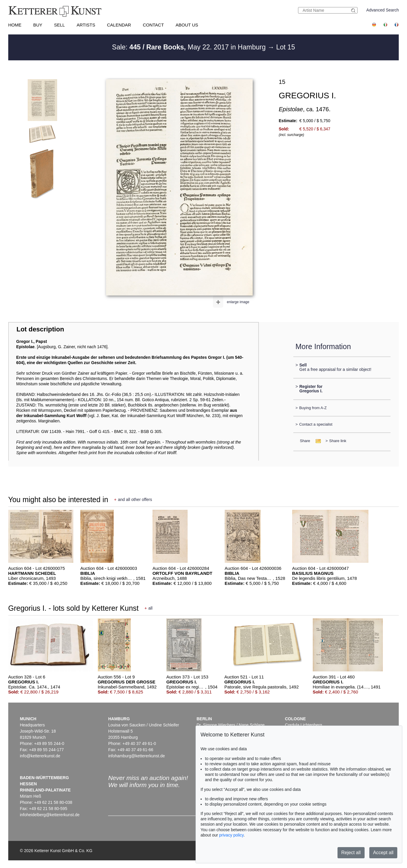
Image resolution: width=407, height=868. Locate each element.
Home (15, 25)
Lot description (40, 329)
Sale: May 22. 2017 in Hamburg (190, 47)
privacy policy (231, 835)
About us (187, 25)
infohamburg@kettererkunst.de (136, 756)
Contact (153, 25)
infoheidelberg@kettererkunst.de (50, 815)
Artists (86, 25)
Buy (38, 25)
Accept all (383, 853)
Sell (59, 25)
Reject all (351, 853)
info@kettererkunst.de (40, 756)
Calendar (119, 25)
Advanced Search (383, 10)
